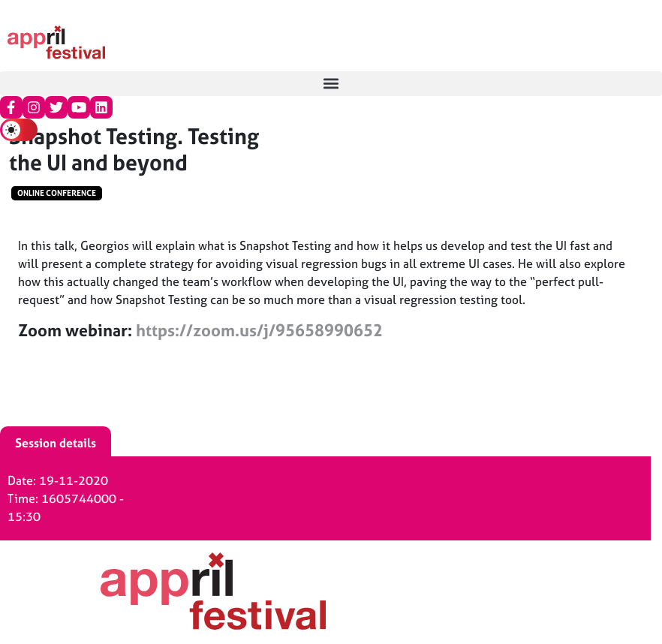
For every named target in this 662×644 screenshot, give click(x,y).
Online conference (57, 193)
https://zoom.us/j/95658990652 (259, 330)
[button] (331, 84)
